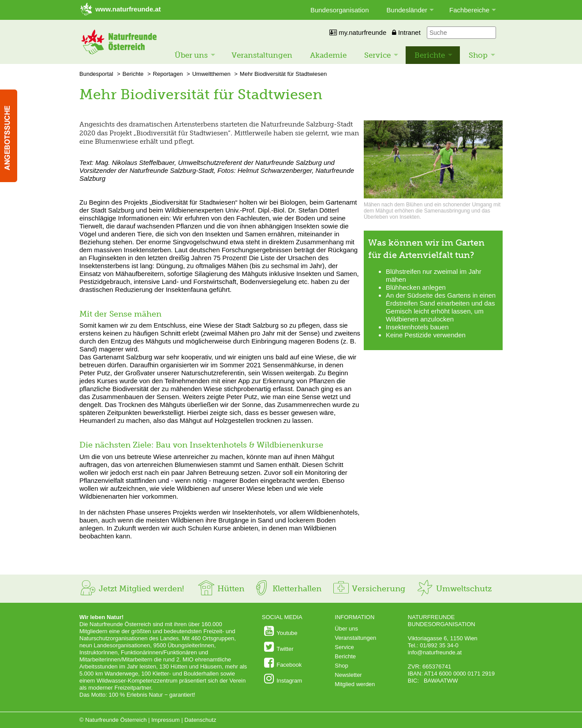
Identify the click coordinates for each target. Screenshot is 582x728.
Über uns (191, 55)
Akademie (328, 55)
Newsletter (348, 675)
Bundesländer (407, 10)
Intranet (406, 32)
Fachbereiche (469, 10)
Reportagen (168, 74)
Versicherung (369, 589)
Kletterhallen (287, 589)
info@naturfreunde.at (435, 652)
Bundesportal (96, 74)
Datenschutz (200, 720)
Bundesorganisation (340, 10)
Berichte (430, 55)
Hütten (221, 589)
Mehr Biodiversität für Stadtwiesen (283, 74)
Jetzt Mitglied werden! (132, 589)
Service (377, 55)
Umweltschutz (454, 589)
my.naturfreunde (358, 32)
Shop (478, 55)
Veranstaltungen (262, 55)
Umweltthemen (211, 74)
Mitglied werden (355, 684)
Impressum (165, 720)
